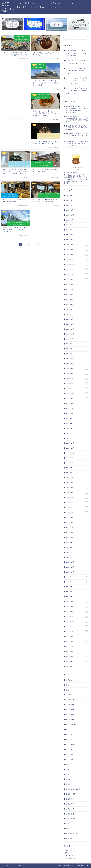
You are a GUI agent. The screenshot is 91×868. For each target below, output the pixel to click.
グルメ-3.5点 (70, 744)
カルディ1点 (70, 700)
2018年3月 (77, 666)
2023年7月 (77, 349)
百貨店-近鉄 (70, 809)
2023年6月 (77, 354)
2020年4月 (77, 542)
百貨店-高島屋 (71, 819)
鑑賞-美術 (69, 839)
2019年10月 (77, 572)
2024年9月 (77, 279)
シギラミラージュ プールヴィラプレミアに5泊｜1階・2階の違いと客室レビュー (77, 91)
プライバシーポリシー (10, 866)
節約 (25, 7)
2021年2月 (77, 493)
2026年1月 (77, 210)
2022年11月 (77, 388)
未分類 (68, 779)
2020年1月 (77, 557)
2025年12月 (77, 215)
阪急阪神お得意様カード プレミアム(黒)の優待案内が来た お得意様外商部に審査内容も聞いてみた (77, 108)
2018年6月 (77, 651)
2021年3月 (77, 488)
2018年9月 (77, 636)
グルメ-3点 (70, 749)
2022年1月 (77, 438)
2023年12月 (77, 324)
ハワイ (65, 3)
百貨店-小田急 (71, 794)
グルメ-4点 (70, 754)
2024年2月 (77, 314)
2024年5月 (77, 299)
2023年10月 (77, 334)
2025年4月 (77, 245)
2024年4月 (77, 304)
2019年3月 (77, 607)
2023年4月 (77, 364)
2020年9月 (77, 517)
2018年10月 (77, 631)
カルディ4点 (70, 720)
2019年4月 (77, 602)
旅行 (68, 774)
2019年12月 (77, 562)
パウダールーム (55, 3)
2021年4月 (77, 483)
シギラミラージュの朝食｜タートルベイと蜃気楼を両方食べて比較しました (76, 71)
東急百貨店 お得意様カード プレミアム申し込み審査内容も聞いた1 (77, 136)
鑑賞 (68, 829)
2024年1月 (77, 319)
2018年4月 (77, 661)
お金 (19, 7)
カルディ (35, 3)
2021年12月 (77, 443)
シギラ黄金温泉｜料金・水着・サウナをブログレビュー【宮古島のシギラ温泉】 (76, 53)
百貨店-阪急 (70, 814)
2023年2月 (77, 374)
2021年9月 (77, 458)
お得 (31, 7)
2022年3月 (77, 428)
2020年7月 (77, 527)
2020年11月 (77, 507)
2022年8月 (77, 403)
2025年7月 (77, 230)
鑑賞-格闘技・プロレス (74, 834)
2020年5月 (77, 537)
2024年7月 (77, 289)
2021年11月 (77, 448)
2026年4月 (77, 195)
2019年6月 (77, 592)
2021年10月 (77, 453)
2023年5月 (77, 359)
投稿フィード (70, 853)
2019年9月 (77, 577)
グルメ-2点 (70, 740)
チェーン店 (70, 759)
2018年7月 (77, 646)
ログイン (68, 850)
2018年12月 (77, 622)
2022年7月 (77, 408)
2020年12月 (77, 502)
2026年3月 (77, 200)
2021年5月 (77, 478)
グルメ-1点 (70, 735)
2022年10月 (77, 393)
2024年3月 (77, 309)
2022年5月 (77, 418)
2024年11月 (77, 269)
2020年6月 (77, 532)
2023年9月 (77, 339)
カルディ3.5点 (71, 710)
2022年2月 (77, 433)
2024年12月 (77, 265)
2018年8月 (77, 641)
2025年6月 (77, 235)
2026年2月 (77, 205)
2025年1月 (77, 260)
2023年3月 (77, 369)
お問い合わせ (40, 7)
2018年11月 (77, 626)
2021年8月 (77, 463)
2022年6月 (77, 413)
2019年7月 (77, 587)
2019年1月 (77, 617)
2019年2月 (77, 612)
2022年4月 (77, 423)
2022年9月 (77, 398)
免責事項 (22, 866)
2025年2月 (77, 255)
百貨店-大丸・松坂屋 (73, 789)
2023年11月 (77, 329)
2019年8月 (77, 582)
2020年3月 (77, 547)
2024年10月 (77, 274)
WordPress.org (71, 858)
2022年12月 (77, 383)
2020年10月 (77, 512)
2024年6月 (77, 294)
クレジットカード (77, 3)
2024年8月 (77, 284)
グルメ (44, 3)
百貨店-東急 (70, 799)
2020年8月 (77, 522)
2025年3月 (77, 250)
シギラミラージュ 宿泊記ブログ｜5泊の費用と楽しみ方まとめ (77, 62)
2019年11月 (77, 567)
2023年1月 (77, 379)
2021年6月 (77, 473)
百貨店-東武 (70, 804)
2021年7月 (77, 468)
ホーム (19, 3)
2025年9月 (77, 220)
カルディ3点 (70, 715)
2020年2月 (77, 552)
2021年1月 (77, 498)
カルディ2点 (70, 705)
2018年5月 (77, 656)
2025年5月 (77, 240)
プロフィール (52, 7)
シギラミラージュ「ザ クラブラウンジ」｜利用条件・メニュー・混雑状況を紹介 (77, 81)
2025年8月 (77, 225)
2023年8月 (77, 344)
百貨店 (27, 3)
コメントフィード (72, 855)
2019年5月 (77, 597)
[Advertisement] (15, 76)
